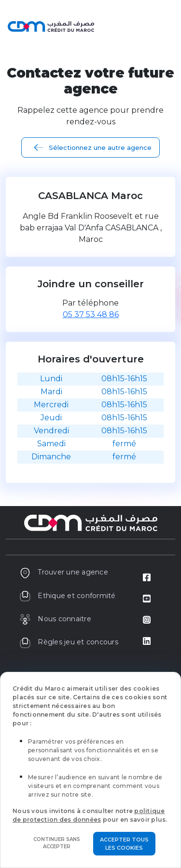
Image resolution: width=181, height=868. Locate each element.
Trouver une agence (64, 572)
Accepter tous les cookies (124, 844)
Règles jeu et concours (69, 642)
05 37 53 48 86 (91, 314)
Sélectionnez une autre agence (100, 147)
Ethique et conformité (68, 596)
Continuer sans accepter (57, 843)
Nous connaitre (55, 619)
